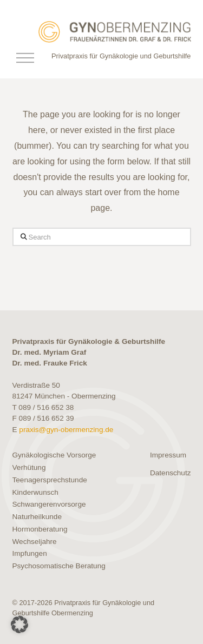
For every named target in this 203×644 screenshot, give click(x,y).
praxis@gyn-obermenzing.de (66, 430)
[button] (25, 58)
